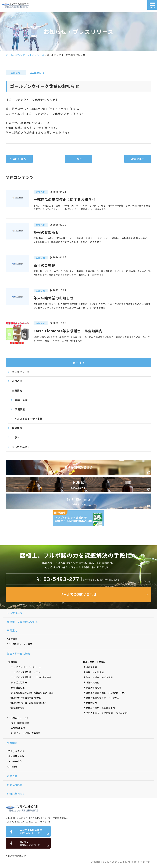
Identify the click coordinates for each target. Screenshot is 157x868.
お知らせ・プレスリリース (30, 55)
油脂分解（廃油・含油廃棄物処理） (29, 703)
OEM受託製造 (18, 728)
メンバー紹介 (15, 761)
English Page (16, 793)
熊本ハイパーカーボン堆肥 (99, 677)
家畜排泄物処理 (94, 687)
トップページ (15, 613)
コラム (16, 437)
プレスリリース (21, 372)
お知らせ (17, 381)
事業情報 (17, 391)
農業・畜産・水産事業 (94, 662)
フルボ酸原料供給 (20, 723)
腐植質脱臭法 (18, 708)
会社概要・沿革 (16, 756)
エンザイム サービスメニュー (26, 667)
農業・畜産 (21, 400)
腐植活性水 (91, 703)
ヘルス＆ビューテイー (20, 718)
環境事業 (20, 409)
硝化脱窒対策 (18, 687)
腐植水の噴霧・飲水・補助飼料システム (106, 692)
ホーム (9, 55)
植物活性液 (91, 667)
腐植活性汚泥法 (19, 682)
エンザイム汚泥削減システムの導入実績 (31, 677)
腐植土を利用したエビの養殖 (100, 708)
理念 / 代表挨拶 (16, 751)
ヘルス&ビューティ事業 (29, 419)
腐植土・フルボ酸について (23, 622)
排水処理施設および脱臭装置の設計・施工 (32, 692)
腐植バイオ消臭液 (95, 672)
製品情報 (17, 428)
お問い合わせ (15, 785)
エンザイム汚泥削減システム (26, 672)
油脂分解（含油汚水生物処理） (27, 698)
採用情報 (13, 766)
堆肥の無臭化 (93, 682)
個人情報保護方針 (17, 855)
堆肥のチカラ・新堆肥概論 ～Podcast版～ (107, 713)
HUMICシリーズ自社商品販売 (27, 733)
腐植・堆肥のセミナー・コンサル (103, 698)
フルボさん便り (21, 447)
